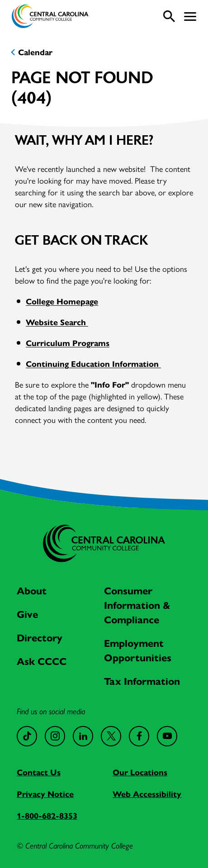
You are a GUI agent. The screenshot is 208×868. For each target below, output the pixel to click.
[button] (190, 17)
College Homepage (62, 301)
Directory (40, 637)
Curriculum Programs (68, 343)
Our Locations (140, 772)
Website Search (57, 322)
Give (27, 614)
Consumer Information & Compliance (137, 605)
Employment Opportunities (138, 650)
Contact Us (39, 772)
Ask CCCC (42, 661)
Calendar (35, 52)
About (32, 590)
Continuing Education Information (93, 363)
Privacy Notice (45, 794)
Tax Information (142, 681)
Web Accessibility (147, 794)
